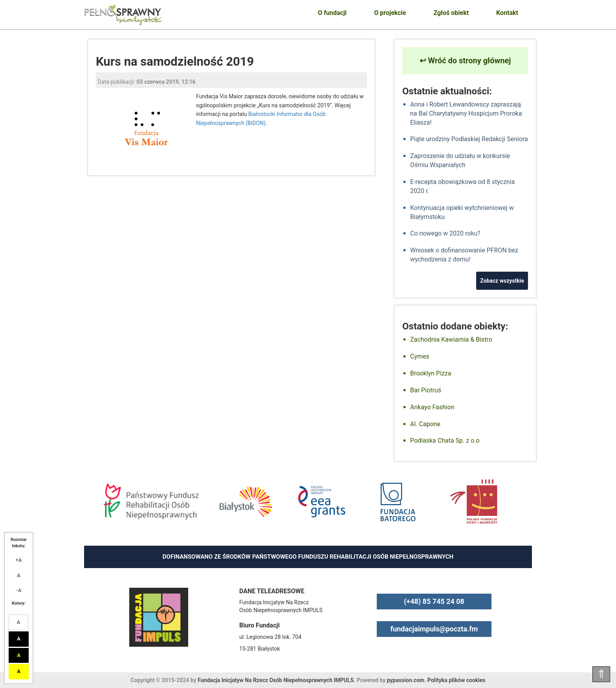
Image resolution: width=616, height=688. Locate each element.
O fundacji (332, 13)
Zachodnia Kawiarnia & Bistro (451, 339)
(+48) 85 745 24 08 (434, 601)
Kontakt (507, 13)
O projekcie (390, 13)
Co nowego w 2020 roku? (445, 233)
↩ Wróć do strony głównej (465, 61)
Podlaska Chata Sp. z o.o (445, 441)
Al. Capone (425, 424)
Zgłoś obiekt (451, 13)
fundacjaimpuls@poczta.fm (434, 629)
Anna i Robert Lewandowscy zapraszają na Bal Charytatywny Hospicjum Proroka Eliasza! (466, 113)
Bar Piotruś (426, 390)
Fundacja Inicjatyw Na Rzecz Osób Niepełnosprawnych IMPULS (276, 680)
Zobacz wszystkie (502, 281)
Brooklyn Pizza (431, 373)
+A (19, 560)
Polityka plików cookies (456, 680)
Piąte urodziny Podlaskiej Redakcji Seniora (469, 139)
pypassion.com (406, 680)
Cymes (420, 356)
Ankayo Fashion (432, 407)
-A (19, 590)
